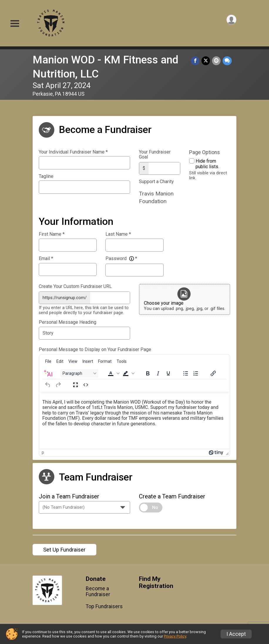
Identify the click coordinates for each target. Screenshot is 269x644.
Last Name (118, 234)
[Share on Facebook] (196, 61)
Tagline (46, 176)
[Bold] (148, 372)
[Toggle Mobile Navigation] (15, 24)
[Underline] (168, 372)
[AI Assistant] (48, 372)
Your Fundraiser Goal (155, 155)
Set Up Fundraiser (64, 548)
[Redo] (58, 384)
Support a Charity (156, 181)
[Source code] (86, 384)
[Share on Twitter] (206, 61)
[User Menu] (231, 20)
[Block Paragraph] (79, 372)
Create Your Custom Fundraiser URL (75, 286)
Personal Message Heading (68, 321)
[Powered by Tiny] (216, 451)
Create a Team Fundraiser (172, 495)
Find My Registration (156, 581)
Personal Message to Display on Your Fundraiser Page (95, 348)
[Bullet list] (186, 372)
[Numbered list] (196, 372)
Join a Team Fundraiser (69, 495)
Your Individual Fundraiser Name (73, 152)
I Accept (236, 634)
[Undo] (48, 384)
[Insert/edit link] (213, 372)
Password (121, 258)
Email (46, 258)
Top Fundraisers (104, 605)
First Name (52, 234)
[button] (113, 372)
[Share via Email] (217, 61)
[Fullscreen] (75, 384)
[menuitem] (48, 360)
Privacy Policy (175, 636)
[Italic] (158, 372)
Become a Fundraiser (98, 590)
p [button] (43, 451)
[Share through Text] (227, 61)
